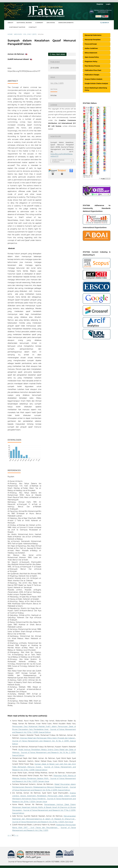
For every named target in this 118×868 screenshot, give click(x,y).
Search (105, 23)
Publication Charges (92, 75)
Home (10, 34)
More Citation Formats (58, 161)
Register (100, 4)
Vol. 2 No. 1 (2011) (30, 34)
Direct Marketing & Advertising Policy (96, 89)
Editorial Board (24, 23)
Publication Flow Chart (93, 70)
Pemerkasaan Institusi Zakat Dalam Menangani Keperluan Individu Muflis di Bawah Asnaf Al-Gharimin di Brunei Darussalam (44, 807)
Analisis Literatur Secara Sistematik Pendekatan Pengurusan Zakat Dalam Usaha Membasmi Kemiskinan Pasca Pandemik (44, 796)
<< (9, 835)
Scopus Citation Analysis (93, 79)
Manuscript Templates (93, 40)
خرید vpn (8, 860)
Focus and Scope (91, 44)
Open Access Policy (92, 57)
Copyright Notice (17, 27)
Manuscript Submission (93, 35)
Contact (33, 27)
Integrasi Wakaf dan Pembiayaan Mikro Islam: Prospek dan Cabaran (48, 738)
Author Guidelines (91, 48)
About (10, 23)
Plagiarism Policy (91, 62)
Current (39, 23)
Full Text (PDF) (58, 54)
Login (108, 4)
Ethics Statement (91, 53)
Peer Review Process (92, 66)
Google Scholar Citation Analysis (96, 83)
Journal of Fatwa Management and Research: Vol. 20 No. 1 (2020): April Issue (43, 822)
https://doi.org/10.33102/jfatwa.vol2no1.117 (24, 71)
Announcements (66, 23)
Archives (51, 23)
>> (17, 835)
